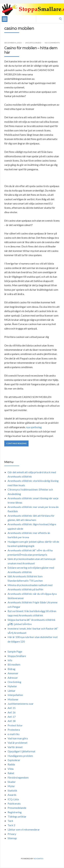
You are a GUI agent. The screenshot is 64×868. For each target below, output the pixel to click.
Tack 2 (11, 825)
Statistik (12, 790)
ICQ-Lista (13, 799)
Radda (11, 764)
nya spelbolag (34, 427)
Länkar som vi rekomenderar (24, 829)
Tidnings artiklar (17, 816)
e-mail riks (14, 734)
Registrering (15, 812)
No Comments (52, 43)
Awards (12, 795)
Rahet (11, 773)
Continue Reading (16, 443)
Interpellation (15, 695)
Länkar (11, 691)
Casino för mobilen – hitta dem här (31, 50)
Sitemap (12, 838)
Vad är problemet (17, 743)
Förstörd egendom (18, 777)
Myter (11, 786)
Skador (12, 782)
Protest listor (15, 725)
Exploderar (14, 760)
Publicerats (14, 803)
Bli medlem (14, 664)
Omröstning (14, 682)
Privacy (12, 834)
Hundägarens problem (20, 756)
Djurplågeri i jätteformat (21, 751)
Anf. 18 (12, 721)
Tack (10, 821)
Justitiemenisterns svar (21, 704)
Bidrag (11, 669)
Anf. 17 (12, 717)
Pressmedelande (17, 808)
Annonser (13, 673)
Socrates (38, 859)
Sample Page (15, 651)
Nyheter (12, 686)
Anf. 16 (12, 712)
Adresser (13, 678)
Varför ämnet (15, 747)
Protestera (14, 730)
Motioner (13, 699)
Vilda (11, 769)
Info (10, 660)
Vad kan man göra (18, 738)
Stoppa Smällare (17, 656)
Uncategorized (33, 43)
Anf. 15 (12, 708)
